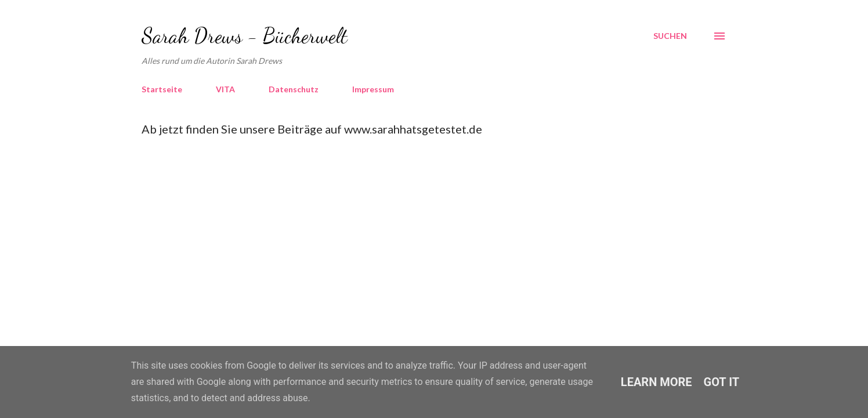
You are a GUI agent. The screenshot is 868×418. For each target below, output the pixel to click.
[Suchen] (670, 36)
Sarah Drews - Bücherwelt (245, 36)
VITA (225, 89)
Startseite (162, 89)
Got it (722, 382)
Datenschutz (294, 89)
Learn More (657, 382)
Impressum (373, 89)
